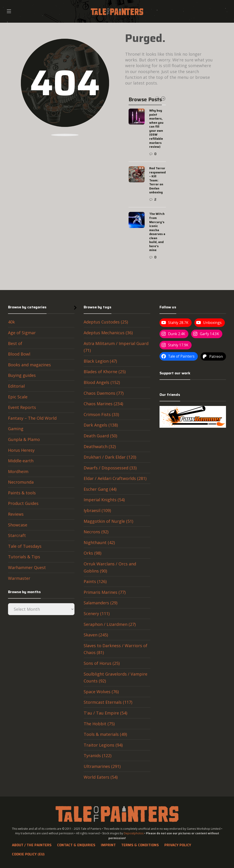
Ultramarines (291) (102, 766)
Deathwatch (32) (100, 446)
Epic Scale (18, 397)
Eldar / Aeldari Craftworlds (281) (115, 478)
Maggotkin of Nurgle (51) (108, 521)
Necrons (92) (96, 532)
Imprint (108, 845)
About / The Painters (32, 845)
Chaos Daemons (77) (104, 393)
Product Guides (23, 503)
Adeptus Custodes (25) (106, 322)
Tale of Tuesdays (25, 546)
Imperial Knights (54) (104, 500)
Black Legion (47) (100, 361)
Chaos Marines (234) (103, 404)
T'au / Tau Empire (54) (105, 713)
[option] (147, 184)
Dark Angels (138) (101, 425)
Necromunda (21, 482)
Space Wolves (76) (101, 692)
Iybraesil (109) (97, 510)
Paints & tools (22, 493)
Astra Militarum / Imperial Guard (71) (116, 347)
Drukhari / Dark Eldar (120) (110, 457)
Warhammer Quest (27, 567)
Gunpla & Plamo (24, 439)
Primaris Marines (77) (105, 592)
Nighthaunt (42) (99, 542)
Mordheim (18, 471)
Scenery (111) (97, 613)
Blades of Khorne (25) (105, 372)
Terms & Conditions (140, 845)
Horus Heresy (21, 450)
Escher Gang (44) (100, 489)
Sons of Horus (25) (102, 663)
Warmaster (19, 578)
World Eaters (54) (101, 777)
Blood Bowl (19, 354)
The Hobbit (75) (99, 724)
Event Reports (22, 407)
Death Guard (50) (100, 436)
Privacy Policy (178, 845)
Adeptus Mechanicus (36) (108, 333)
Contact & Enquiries (76, 845)
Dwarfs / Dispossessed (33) (110, 468)
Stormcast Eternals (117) (108, 702)
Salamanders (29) (100, 603)
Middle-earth (21, 461)
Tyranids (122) (98, 756)
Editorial (16, 386)
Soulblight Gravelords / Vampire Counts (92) (116, 678)
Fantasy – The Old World (32, 418)
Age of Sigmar (22, 333)
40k (11, 322)
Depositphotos (134, 833)
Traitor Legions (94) (103, 745)
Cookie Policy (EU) (28, 854)
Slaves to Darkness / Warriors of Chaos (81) (116, 649)
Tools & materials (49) (105, 734)
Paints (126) (95, 581)
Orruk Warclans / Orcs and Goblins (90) (110, 567)
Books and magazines (29, 365)
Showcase (18, 525)
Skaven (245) (96, 635)
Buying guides (22, 375)
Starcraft (17, 535)
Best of (15, 343)
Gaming (16, 429)
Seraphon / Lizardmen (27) (110, 624)
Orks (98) (92, 553)
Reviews (16, 514)
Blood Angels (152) (102, 382)
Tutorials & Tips (24, 557)
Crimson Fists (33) (101, 414)
